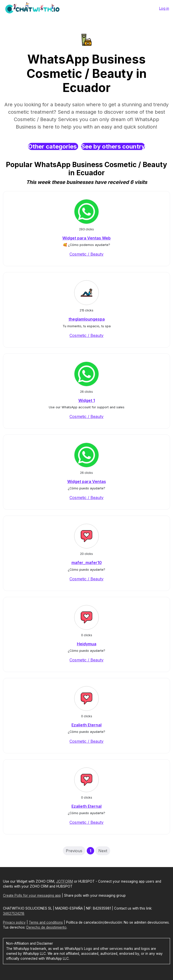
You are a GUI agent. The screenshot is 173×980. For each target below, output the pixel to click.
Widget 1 (87, 400)
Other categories (53, 146)
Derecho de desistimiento (46, 927)
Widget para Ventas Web (86, 238)
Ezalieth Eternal (86, 725)
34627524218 (14, 914)
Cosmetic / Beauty (86, 254)
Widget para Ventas (87, 481)
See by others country (113, 146)
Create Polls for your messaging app (32, 895)
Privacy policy (14, 922)
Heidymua (87, 644)
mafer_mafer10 (87, 563)
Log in (164, 8)
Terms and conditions (46, 922)
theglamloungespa (87, 319)
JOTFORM (65, 881)
